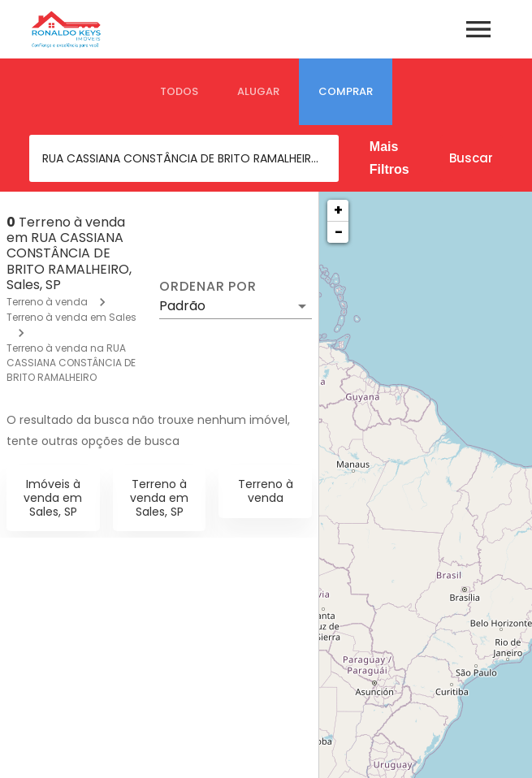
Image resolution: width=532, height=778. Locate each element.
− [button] (339, 232)
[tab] (179, 92)
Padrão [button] (182, 306)
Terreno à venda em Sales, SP (159, 498)
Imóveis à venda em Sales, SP (53, 498)
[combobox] (184, 158)
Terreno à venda (47, 302)
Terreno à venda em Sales (71, 317)
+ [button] (338, 210)
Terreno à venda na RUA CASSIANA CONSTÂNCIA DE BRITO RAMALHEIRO (71, 363)
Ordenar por (208, 287)
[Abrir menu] (478, 29)
